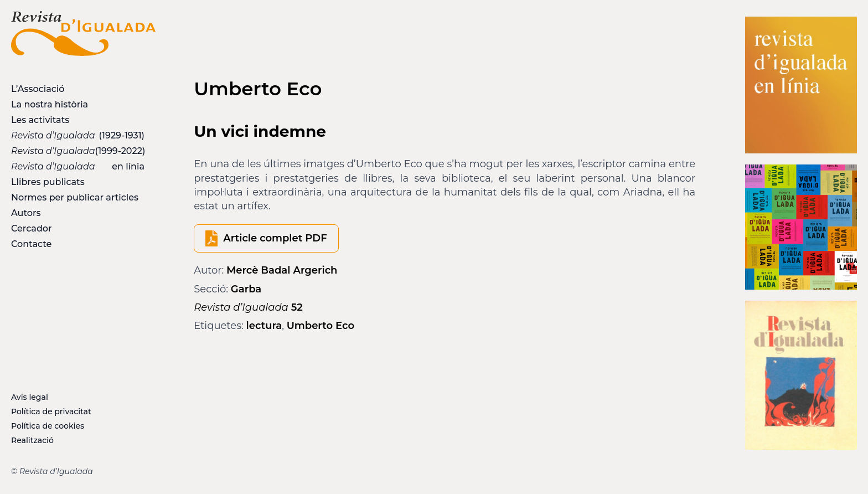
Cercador (32, 228)
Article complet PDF (275, 238)
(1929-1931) (78, 135)
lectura (264, 326)
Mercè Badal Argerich (282, 270)
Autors (26, 213)
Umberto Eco (321, 326)
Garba (246, 289)
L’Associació (38, 89)
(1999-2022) (78, 151)
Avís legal (30, 397)
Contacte (31, 244)
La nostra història (50, 104)
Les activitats (40, 120)
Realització (32, 440)
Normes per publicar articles (75, 197)
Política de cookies (48, 426)
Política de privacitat (51, 411)
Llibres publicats (48, 182)
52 (248, 307)
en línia (78, 166)
